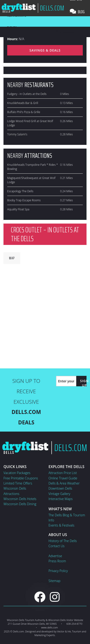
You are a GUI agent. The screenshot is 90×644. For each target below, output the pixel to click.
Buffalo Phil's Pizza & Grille (24, 112)
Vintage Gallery (60, 494)
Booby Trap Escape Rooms (24, 200)
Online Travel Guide (63, 478)
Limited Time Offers (18, 483)
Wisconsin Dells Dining (20, 504)
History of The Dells (63, 541)
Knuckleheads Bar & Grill (23, 103)
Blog (77, 12)
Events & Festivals (62, 525)
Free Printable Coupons (21, 478)
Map (12, 258)
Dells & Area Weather (64, 483)
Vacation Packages (17, 473)
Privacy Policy (58, 571)
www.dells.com (50, 627)
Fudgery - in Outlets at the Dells (27, 94)
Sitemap (55, 581)
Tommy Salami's (17, 134)
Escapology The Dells (20, 191)
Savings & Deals (45, 50)
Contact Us (57, 546)
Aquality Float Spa (18, 209)
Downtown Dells (60, 488)
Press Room (57, 561)
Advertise (55, 556)
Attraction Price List (63, 473)
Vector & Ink (64, 631)
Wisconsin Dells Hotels (20, 499)
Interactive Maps (61, 499)
